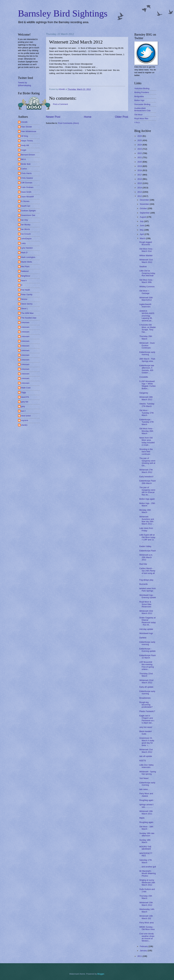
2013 (140, 192)
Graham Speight (28, 211)
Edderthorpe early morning (147, 353)
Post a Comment (61, 104)
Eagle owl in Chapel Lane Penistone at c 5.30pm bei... (147, 719)
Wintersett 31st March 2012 (146, 261)
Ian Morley (26, 225)
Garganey (144, 393)
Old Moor (139, 115)
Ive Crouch (26, 234)
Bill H (23, 159)
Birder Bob (26, 164)
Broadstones (145, 698)
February (144, 946)
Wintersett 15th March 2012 (146, 904)
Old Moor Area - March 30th (146, 281)
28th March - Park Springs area (147, 360)
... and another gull (148, 867)
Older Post (121, 117)
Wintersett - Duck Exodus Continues (147, 345)
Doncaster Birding (142, 104)
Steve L (25, 308)
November (145, 204)
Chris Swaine (27, 178)
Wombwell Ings (146, 633)
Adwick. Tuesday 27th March (147, 405)
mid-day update (146, 629)
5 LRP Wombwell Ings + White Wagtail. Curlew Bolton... (148, 385)
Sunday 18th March (145, 841)
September (145, 213)
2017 (140, 175)
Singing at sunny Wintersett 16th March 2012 (147, 882)
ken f (23, 411)
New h (24, 280)
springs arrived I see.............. (147, 806)
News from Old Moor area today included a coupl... (147, 441)
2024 (140, 145)
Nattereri (25, 271)
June (142, 226)
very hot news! (146, 727)
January (144, 951)
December (145, 200)
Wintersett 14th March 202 (146, 917)
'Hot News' (144, 778)
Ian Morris (26, 229)
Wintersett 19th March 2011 (146, 812)
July (142, 221)
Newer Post (53, 117)
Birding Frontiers (142, 92)
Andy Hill (25, 145)
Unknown (25, 322)
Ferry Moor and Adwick (146, 795)
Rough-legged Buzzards (146, 243)
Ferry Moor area (147, 923)
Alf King (25, 136)
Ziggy (24, 392)
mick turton (26, 416)
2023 (140, 149)
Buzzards (144, 584)
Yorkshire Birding (142, 88)
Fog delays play (146, 580)
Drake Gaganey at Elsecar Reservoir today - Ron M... (148, 621)
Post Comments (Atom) (68, 123)
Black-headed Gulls (146, 733)
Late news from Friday (146, 529)
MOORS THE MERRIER (145, 848)
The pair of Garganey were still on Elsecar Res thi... (147, 491)
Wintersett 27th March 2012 (146, 471)
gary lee (25, 402)
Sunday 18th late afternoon (147, 834)
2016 (140, 179)
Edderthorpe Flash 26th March (148, 482)
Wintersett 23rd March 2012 (146, 612)
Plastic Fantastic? (147, 711)
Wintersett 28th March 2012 (146, 398)
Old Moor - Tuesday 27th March (147, 413)
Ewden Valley (145, 546)
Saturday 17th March (146, 861)
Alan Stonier (27, 127)
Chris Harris (26, 173)
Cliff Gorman (27, 183)
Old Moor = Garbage (144, 292)
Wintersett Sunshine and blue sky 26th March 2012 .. (147, 520)
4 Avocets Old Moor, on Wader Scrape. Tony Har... (148, 328)
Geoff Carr (26, 206)
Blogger (101, 974)
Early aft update (146, 687)
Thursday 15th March (146, 897)
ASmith (24, 122)
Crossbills (144, 377)
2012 (140, 196)
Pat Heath (26, 290)
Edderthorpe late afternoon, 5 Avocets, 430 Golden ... (147, 369)
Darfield (143, 638)
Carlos (24, 169)
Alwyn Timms (27, 141)
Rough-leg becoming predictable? (146, 705)
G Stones (25, 201)
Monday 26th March (145, 511)
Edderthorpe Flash (148, 551)
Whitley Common (147, 287)
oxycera (25, 420)
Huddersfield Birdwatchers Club (142, 109)
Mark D (24, 253)
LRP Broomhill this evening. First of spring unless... (147, 666)
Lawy (23, 243)
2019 (140, 166)
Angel (24, 150)
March (143, 238)
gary (23, 406)
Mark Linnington (28, 257)
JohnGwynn (26, 239)
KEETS (143, 761)
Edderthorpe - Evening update (147, 650)
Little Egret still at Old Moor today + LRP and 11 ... (147, 538)
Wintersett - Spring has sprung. (148, 773)
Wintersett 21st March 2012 (146, 751)
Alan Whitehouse (29, 131)
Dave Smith (26, 192)
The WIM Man (27, 313)
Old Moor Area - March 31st (146, 250)
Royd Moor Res (141, 118)
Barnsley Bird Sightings (63, 13)
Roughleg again (146, 800)
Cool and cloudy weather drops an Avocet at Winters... (147, 937)
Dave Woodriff (27, 197)
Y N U (137, 122)
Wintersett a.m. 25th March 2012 (146, 557)
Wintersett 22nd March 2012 (146, 681)
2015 (140, 183)
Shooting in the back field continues (146, 452)
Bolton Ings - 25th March (147, 504)
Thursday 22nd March (146, 675)
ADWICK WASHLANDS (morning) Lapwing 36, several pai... (147, 316)
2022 (140, 153)
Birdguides (139, 96)
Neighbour (26, 276)
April (142, 234)
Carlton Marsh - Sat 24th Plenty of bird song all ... (147, 572)
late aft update (146, 756)
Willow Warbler (146, 255)
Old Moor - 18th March (146, 828)
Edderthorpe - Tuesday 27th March (147, 422)
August (143, 217)
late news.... (145, 789)
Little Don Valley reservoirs (147, 766)
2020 (140, 162)
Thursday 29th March (146, 337)
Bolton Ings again (147, 499)
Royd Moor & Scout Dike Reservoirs (145, 604)
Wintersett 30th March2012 (146, 299)
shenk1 (24, 425)
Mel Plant (25, 267)
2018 (140, 170)
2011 (140, 956)
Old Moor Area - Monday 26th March (146, 431)
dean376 (25, 397)
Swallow (143, 267)
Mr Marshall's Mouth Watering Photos (148, 873)
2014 (140, 188)
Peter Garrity (27, 294)
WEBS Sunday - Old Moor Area (147, 928)
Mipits (142, 818)
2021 (140, 157)
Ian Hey (25, 220)
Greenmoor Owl (28, 215)
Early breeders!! (146, 477)
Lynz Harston (27, 248)
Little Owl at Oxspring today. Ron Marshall (147, 273)
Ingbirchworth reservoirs (145, 305)
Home (88, 117)
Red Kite (143, 564)
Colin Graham (27, 187)
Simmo (24, 299)
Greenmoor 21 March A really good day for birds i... (147, 742)
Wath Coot (26, 388)
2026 (140, 136)
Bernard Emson (28, 155)
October (144, 208)
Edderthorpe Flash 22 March (148, 657)
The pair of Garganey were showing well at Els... (147, 462)
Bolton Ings (139, 100)
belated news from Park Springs (148, 590)
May (142, 230)
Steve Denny (27, 304)
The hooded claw (29, 318)
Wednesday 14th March (147, 910)
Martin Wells (27, 262)
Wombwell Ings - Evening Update (148, 596)
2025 (140, 140)
